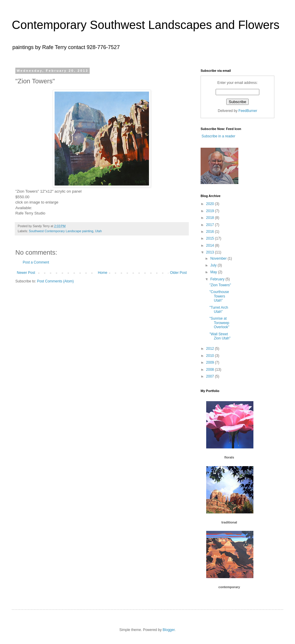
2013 (211, 252)
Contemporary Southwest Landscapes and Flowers (146, 25)
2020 (211, 204)
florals (229, 457)
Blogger (169, 630)
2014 (211, 245)
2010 (211, 356)
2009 (211, 362)
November (219, 258)
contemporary (229, 587)
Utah (98, 231)
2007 (211, 376)
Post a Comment (36, 262)
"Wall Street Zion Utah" (220, 336)
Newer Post (26, 273)
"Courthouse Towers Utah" (219, 296)
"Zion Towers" (220, 285)
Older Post (178, 273)
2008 (211, 370)
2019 (211, 211)
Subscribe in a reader (218, 136)
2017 (211, 225)
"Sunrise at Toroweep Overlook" (219, 323)
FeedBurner (248, 111)
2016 (211, 232)
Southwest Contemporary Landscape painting (61, 231)
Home (103, 273)
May (214, 272)
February (218, 279)
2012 (211, 349)
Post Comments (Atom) (55, 281)
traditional (229, 522)
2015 (211, 238)
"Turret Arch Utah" (219, 310)
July (214, 265)
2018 (211, 218)
